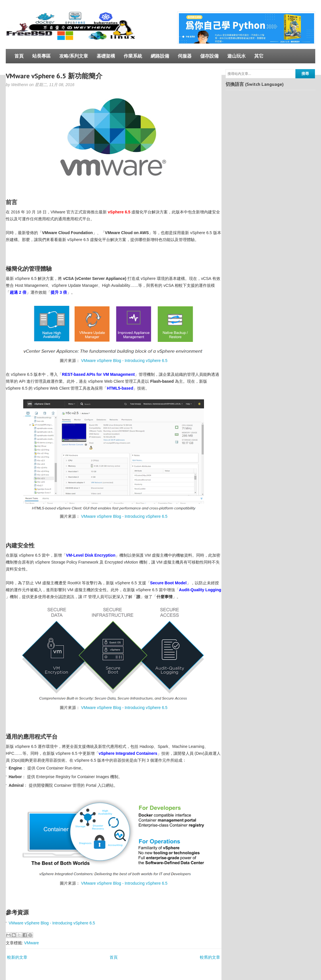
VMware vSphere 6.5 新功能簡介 (54, 76)
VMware (31, 943)
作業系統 (133, 56)
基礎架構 (106, 56)
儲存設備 (209, 56)
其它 (259, 56)
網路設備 (160, 56)
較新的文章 (17, 957)
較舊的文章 (210, 957)
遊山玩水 (236, 56)
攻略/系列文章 (74, 56)
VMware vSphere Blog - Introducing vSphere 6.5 (124, 361)
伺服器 (185, 56)
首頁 (19, 56)
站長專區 (41, 56)
